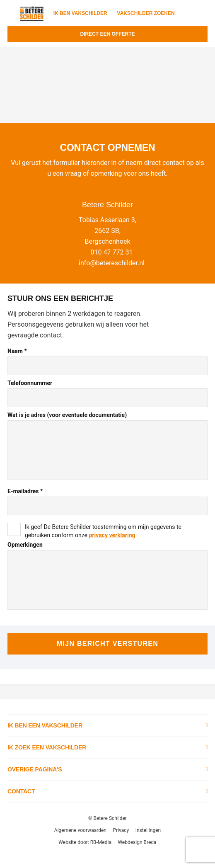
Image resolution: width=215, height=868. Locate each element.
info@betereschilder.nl (112, 263)
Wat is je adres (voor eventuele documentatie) (67, 415)
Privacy (121, 830)
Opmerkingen (25, 545)
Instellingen (148, 830)
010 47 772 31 (112, 252)
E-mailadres (25, 491)
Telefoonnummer (30, 383)
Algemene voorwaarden (80, 830)
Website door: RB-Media (85, 842)
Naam (17, 351)
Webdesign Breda (137, 842)
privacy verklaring (112, 535)
